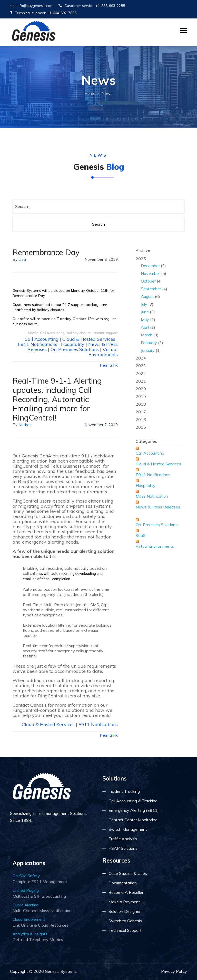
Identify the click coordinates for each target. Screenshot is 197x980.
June (145, 312)
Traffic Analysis (123, 839)
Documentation (123, 883)
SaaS (141, 535)
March (147, 335)
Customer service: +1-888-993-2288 (92, 6)
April (145, 327)
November (150, 273)
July (144, 304)
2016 (141, 419)
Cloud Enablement (29, 919)
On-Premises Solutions (75, 349)
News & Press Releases (158, 507)
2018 (141, 404)
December (150, 266)
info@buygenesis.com (32, 6)
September (151, 289)
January (148, 350)
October (148, 281)
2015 (141, 427)
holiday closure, (80, 333)
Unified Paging (26, 890)
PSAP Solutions (123, 848)
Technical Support (125, 930)
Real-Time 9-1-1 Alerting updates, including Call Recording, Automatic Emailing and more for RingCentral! (57, 399)
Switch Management (128, 829)
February (149, 343)
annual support (106, 333)
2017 (141, 412)
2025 (160, 305)
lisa (22, 259)
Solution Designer (125, 911)
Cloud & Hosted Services (89, 339)
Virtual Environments (103, 352)
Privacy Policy (174, 971)
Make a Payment (124, 902)
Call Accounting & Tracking (133, 801)
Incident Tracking (124, 791)
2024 (141, 358)
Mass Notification (152, 496)
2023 (141, 366)
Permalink (109, 365)
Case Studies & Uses (128, 873)
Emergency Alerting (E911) (134, 810)
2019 (141, 396)
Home (90, 93)
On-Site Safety (26, 876)
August (147, 296)
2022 (141, 373)
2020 (141, 389)
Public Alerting (26, 905)
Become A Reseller (126, 892)
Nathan (25, 425)
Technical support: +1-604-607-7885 (43, 13)
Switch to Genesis (125, 921)
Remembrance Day (46, 252)
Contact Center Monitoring (133, 820)
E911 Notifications (38, 344)
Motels (33, 333)
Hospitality (73, 344)
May (145, 319)
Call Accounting (53, 333)
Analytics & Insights (30, 934)
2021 (141, 381)
